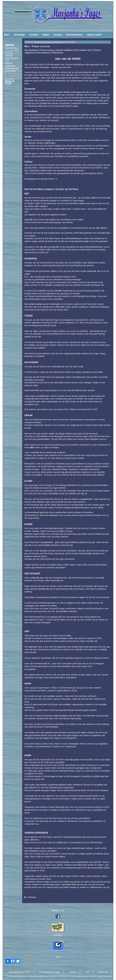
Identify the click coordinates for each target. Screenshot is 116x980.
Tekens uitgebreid (10, 65)
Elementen (58, 53)
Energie (58, 35)
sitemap (73, 972)
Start (7, 35)
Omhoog (32, 897)
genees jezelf (94, 35)
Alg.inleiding (31, 50)
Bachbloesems (74, 35)
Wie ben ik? (103, 972)
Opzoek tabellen (64, 50)
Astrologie (19, 35)
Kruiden (34, 35)
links (88, 972)
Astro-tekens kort (83, 50)
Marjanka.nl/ (39, 42)
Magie (46, 35)
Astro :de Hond (10, 82)
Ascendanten (43, 53)
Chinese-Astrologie (53, 42)
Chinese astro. (46, 50)
